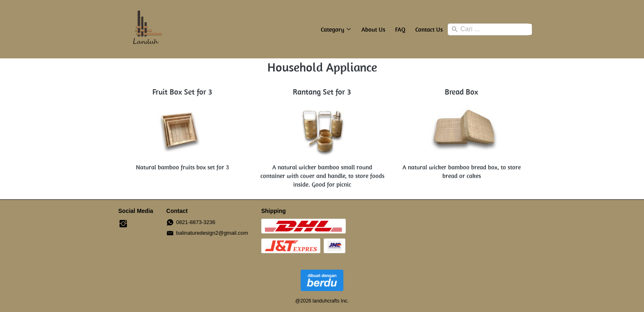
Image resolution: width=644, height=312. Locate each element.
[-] (123, 224)
